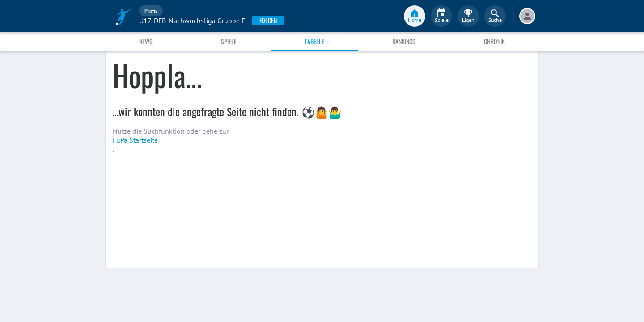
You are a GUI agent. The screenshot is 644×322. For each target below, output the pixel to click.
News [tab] (146, 41)
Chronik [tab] (494, 41)
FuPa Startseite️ (135, 140)
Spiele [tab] (229, 41)
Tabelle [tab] (314, 41)
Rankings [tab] (404, 41)
